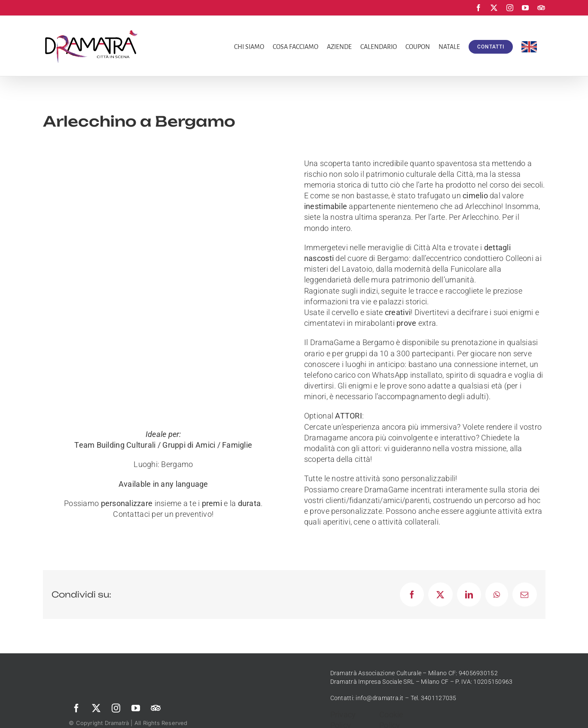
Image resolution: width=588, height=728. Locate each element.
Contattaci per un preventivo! (163, 514)
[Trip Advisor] (155, 708)
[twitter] (96, 708)
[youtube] (136, 708)
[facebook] (76, 708)
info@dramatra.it (379, 698)
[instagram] (116, 708)
